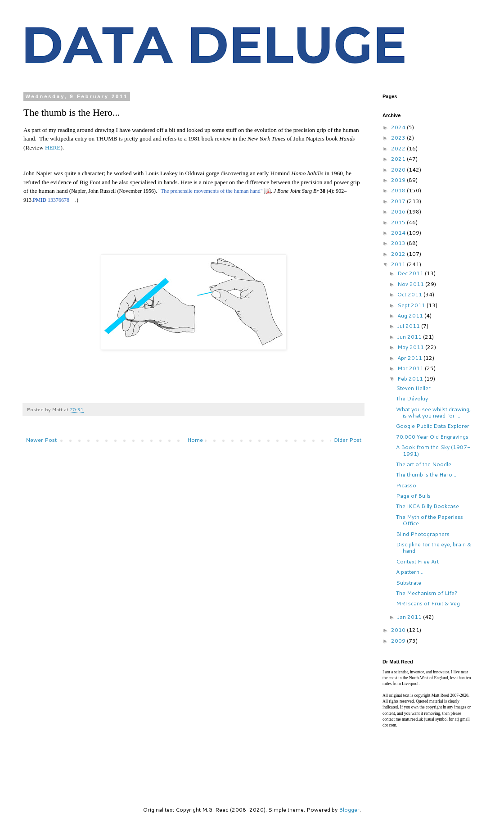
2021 (399, 159)
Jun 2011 (410, 337)
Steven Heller (413, 388)
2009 (399, 641)
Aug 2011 (411, 316)
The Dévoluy (412, 398)
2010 (399, 630)
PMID (40, 200)
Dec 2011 (411, 273)
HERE (53, 148)
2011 (399, 264)
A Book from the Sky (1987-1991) (433, 450)
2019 (399, 180)
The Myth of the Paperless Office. (430, 520)
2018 (399, 190)
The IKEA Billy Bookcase (427, 506)
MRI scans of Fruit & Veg (428, 603)
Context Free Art (417, 561)
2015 (399, 222)
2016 (399, 211)
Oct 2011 (410, 294)
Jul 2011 (409, 326)
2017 (399, 201)
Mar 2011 (411, 368)
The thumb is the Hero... (426, 475)
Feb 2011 (411, 379)
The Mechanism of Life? (427, 593)
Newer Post (41, 440)
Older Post (347, 440)
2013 (399, 243)
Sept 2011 (412, 305)
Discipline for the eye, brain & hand (434, 547)
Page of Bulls (413, 496)
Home (195, 440)
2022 (399, 148)
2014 (399, 233)
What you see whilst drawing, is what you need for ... (433, 412)
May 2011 (411, 347)
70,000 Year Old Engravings (432, 437)
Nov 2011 (411, 284)
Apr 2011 (410, 358)
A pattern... (410, 572)
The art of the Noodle (424, 464)
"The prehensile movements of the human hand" (211, 191)
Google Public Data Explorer (433, 426)
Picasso (406, 485)
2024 (399, 127)
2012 (399, 254)
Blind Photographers (423, 534)
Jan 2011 (410, 617)
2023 (399, 138)
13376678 (58, 200)
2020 (399, 170)
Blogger (349, 810)
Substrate (409, 583)
